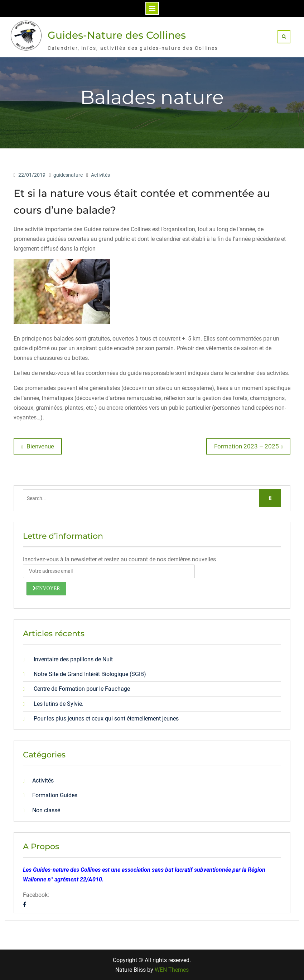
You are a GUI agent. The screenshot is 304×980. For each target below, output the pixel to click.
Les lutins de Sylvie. (59, 704)
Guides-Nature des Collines (117, 35)
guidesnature (68, 175)
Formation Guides (55, 795)
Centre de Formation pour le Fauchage (82, 689)
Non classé (46, 810)
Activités (100, 175)
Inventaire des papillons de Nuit (73, 659)
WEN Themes (172, 970)
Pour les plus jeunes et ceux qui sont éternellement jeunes (106, 719)
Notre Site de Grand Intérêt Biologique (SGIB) (90, 674)
